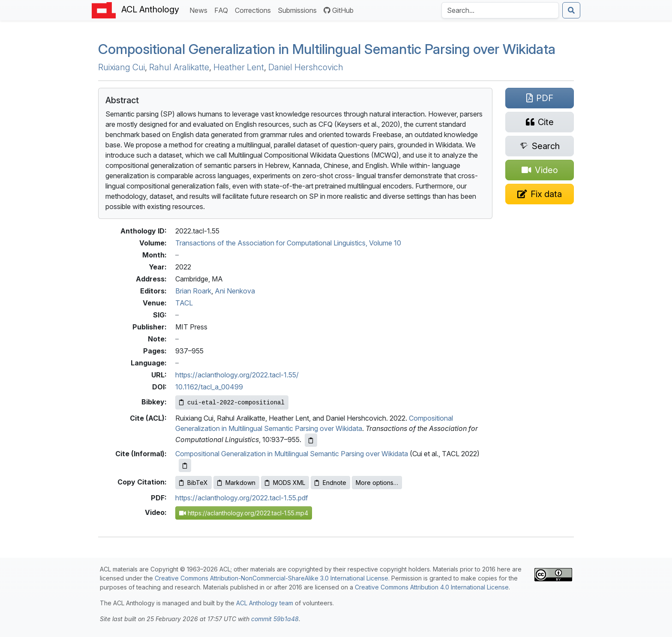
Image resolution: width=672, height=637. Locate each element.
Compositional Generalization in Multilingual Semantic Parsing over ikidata (327, 49)
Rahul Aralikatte (179, 67)
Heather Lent (239, 67)
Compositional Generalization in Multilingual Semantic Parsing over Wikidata (292, 454)
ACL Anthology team (265, 603)
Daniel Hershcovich (306, 67)
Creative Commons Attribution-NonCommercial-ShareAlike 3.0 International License (271, 578)
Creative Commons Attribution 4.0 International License (432, 587)
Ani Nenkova (235, 291)
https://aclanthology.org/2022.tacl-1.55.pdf (242, 498)
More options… (377, 483)
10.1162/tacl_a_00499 (209, 387)
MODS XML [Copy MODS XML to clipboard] (285, 483)
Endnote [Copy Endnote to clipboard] (330, 483)
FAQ (223, 10)
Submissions (299, 10)
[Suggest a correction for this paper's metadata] (540, 194)
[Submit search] (571, 10)
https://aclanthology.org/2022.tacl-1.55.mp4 (244, 513)
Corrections (255, 10)
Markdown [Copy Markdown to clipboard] (236, 483)
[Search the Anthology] (500, 10)
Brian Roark (193, 291)
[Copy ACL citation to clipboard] (311, 440)
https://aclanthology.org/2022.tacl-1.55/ (237, 375)
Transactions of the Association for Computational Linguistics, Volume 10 (288, 243)
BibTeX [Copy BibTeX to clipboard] (193, 483)
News (200, 10)
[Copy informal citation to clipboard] (185, 465)
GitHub (339, 10)
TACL (184, 303)
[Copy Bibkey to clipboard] (232, 402)
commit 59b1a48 (275, 619)
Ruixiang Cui (121, 67)
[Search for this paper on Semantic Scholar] (540, 146)
